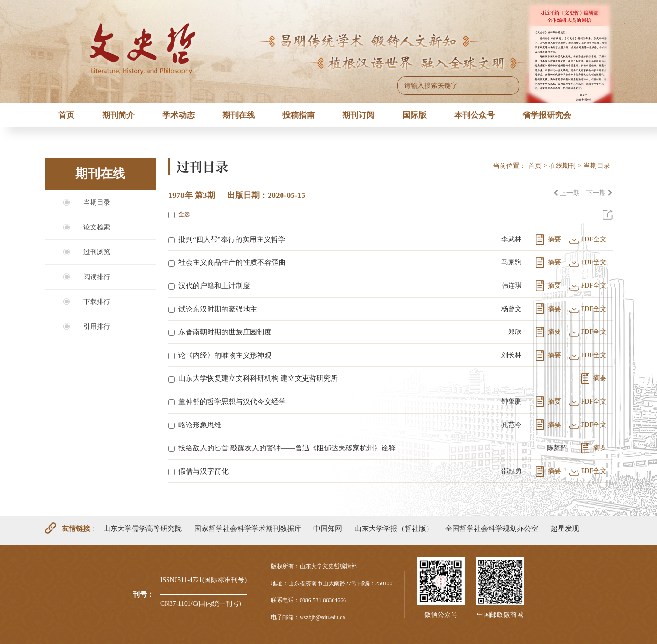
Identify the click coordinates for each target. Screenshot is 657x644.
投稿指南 (299, 115)
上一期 (567, 193)
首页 (66, 115)
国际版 (414, 115)
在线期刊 (563, 166)
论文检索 (97, 227)
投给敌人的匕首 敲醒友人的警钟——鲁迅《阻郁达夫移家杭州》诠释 (287, 448)
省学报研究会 (547, 115)
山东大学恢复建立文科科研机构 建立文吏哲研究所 (258, 378)
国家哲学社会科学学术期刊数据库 (248, 528)
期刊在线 (239, 115)
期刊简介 (118, 115)
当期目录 (97, 203)
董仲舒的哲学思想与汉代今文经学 (232, 401)
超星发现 (565, 528)
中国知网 (328, 528)
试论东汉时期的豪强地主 (218, 309)
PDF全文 (594, 239)
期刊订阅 (358, 115)
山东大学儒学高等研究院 (142, 528)
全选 (179, 214)
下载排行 (97, 302)
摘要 (554, 239)
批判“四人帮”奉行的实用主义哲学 (232, 239)
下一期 (599, 193)
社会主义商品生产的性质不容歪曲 (232, 262)
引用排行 (97, 327)
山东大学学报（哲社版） (394, 528)
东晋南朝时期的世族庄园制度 (225, 332)
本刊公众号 (474, 115)
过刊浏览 (97, 252)
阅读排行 (97, 277)
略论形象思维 (200, 425)
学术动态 (178, 115)
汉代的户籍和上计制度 (214, 286)
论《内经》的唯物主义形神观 (225, 355)
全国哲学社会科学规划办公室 (492, 528)
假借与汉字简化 (203, 471)
